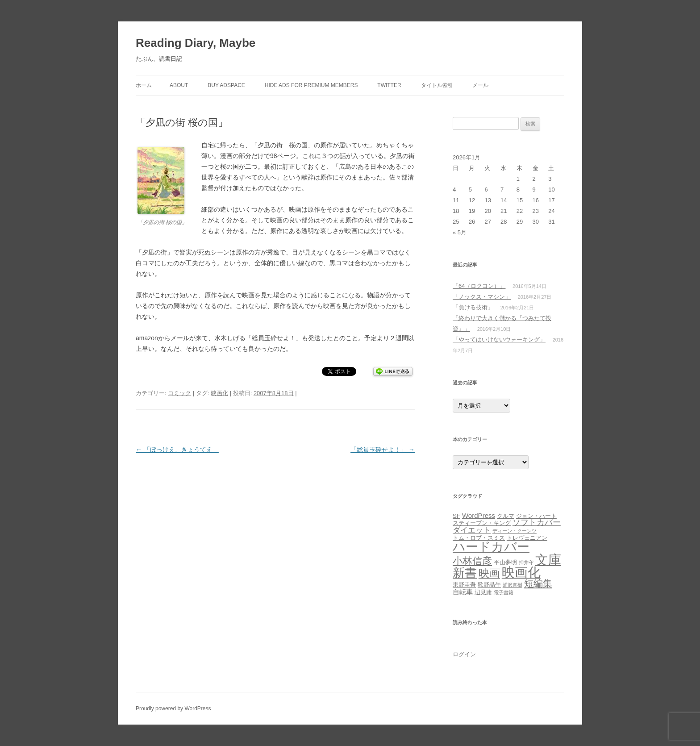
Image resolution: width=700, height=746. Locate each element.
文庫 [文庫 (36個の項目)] (548, 560)
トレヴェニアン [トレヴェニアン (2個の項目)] (527, 538)
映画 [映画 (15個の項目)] (489, 573)
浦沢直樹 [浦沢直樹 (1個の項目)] (512, 585)
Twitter (389, 85)
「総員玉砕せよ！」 (383, 450)
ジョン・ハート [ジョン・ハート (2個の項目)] (536, 516)
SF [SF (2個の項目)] (456, 516)
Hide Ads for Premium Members (311, 85)
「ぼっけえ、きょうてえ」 (177, 450)
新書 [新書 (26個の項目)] (465, 573)
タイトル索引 (437, 85)
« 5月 (460, 232)
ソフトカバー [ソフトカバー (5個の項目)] (537, 522)
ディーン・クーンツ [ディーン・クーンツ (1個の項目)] (515, 531)
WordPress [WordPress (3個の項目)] (479, 515)
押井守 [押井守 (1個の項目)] (526, 563)
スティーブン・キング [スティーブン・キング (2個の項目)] (482, 523)
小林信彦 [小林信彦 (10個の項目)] (472, 561)
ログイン (464, 654)
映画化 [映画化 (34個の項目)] (521, 572)
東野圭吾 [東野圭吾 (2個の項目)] (464, 585)
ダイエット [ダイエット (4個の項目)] (472, 530)
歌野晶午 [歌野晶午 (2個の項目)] (489, 585)
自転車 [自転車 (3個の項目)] (463, 592)
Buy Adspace (226, 85)
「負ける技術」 (473, 307)
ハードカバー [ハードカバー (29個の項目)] (491, 547)
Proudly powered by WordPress (173, 708)
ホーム (144, 85)
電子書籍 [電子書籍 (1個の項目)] (504, 592)
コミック (179, 393)
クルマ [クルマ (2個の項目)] (506, 516)
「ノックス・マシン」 (482, 297)
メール (480, 85)
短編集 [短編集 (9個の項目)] (538, 583)
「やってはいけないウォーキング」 (499, 340)
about (179, 85)
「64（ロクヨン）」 (479, 286)
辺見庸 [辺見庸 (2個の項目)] (483, 592)
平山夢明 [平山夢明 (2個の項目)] (505, 562)
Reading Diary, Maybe (196, 43)
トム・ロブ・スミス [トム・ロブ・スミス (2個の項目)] (479, 538)
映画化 (219, 393)
